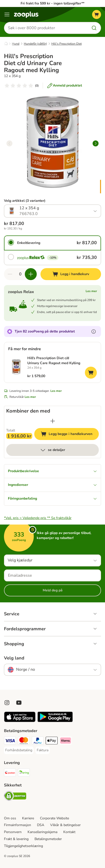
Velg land (14, 658)
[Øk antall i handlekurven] (31, 274)
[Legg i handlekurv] (71, 274)
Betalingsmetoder (48, 839)
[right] (96, 143)
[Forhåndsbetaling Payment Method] (19, 750)
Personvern (13, 832)
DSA (41, 825)
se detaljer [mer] (52, 450)
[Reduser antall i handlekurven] (10, 274)
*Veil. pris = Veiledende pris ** (38, 518)
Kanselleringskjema (42, 832)
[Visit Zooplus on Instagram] (7, 703)
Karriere (28, 818)
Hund (16, 44)
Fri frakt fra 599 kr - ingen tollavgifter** (52, 3)
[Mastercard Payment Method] (24, 741)
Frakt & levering (16, 839)
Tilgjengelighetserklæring (23, 846)
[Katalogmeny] (7, 14)
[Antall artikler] (20, 274)
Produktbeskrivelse (52, 471)
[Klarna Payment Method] (66, 741)
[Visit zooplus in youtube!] (19, 703)
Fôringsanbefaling (52, 498)
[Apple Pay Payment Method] (52, 741)
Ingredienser (52, 485)
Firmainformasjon (17, 825)
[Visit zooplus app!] (20, 721)
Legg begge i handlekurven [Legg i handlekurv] (70, 435)
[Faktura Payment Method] (43, 750)
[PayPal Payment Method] (38, 741)
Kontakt (69, 832)
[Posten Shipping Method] (10, 773)
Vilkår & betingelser (65, 825)
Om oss (10, 818)
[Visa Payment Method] (10, 741)
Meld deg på (53, 590)
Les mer (91, 291)
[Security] (15, 797)
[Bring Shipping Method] (24, 773)
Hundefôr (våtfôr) (35, 44)
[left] (9, 143)
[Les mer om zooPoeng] (94, 331)
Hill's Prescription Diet (67, 44)
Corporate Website (54, 818)
